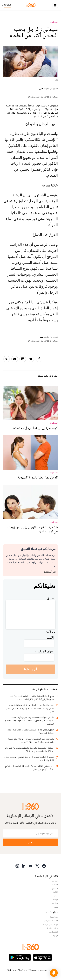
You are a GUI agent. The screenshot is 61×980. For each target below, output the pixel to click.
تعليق (50, 598)
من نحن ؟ (54, 917)
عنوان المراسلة (44, 651)
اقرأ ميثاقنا (50, 572)
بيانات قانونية (52, 928)
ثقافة (56, 892)
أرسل (31, 842)
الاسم (50, 638)
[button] (54, 973)
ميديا (56, 896)
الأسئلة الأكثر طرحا (50, 921)
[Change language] (7, 5)
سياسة (55, 881)
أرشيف (55, 936)
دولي (56, 907)
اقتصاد (55, 885)
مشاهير (55, 903)
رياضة (55, 899)
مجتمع (55, 888)
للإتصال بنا (53, 932)
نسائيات (54, 22)
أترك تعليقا (30, 669)
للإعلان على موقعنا (50, 924)
